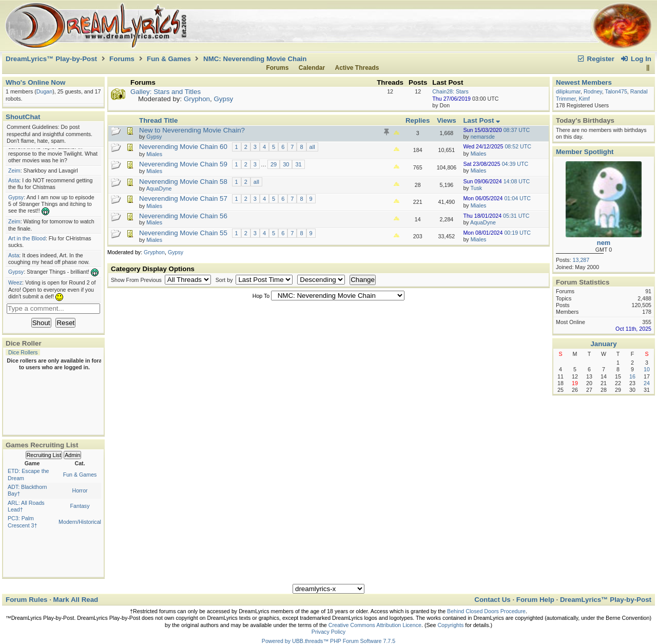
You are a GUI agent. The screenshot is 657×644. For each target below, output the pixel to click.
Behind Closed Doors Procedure (486, 611)
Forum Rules (26, 600)
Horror (80, 490)
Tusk (476, 188)
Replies (418, 120)
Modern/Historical (80, 522)
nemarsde (483, 137)
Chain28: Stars (450, 91)
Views (447, 120)
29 (274, 164)
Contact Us (492, 600)
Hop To (261, 296)
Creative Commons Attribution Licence (375, 625)
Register (595, 59)
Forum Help (535, 600)
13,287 (581, 260)
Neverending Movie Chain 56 (183, 216)
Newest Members (584, 82)
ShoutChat (23, 117)
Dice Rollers (23, 352)
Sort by (225, 280)
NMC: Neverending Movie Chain (255, 59)
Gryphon (197, 99)
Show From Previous (137, 280)
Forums (122, 59)
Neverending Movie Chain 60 (183, 147)
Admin (72, 455)
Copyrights (450, 625)
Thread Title (158, 120)
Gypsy (223, 99)
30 (286, 164)
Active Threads (357, 68)
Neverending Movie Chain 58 (183, 182)
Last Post (481, 120)
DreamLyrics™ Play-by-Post (51, 59)
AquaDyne (483, 222)
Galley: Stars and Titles (166, 92)
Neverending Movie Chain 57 (183, 198)
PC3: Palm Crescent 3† (22, 522)
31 (298, 164)
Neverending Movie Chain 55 (183, 233)
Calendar (312, 68)
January (603, 344)
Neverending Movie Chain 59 (183, 164)
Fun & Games (169, 59)
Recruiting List (44, 455)
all (312, 147)
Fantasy (80, 506)
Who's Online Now (35, 82)
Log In (636, 59)
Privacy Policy (328, 632)
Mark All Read (76, 600)
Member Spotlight (585, 152)
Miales (479, 154)
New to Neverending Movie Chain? (192, 130)
